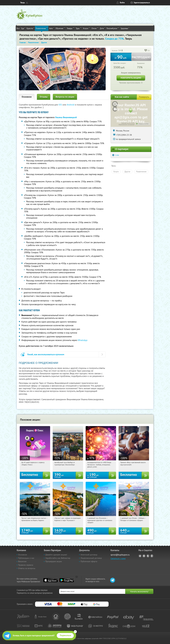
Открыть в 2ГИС (144, 124)
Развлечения (42, 28)
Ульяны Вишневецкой (66, 117)
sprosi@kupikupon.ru (120, 555)
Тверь (23, 3)
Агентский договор (89, 555)
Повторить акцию (131, 78)
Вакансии (22, 561)
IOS (60, 105)
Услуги (86, 28)
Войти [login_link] (122, 3)
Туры (79, 28)
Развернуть (144, 97)
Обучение (60, 28)
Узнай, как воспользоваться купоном (46, 354)
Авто (52, 28)
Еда (23, 28)
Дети (102, 28)
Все (18, 28)
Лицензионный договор (91, 558)
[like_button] (146, 51)
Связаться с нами (118, 558)
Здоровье (125, 28)
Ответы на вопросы (27, 568)
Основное (27, 97)
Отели (95, 28)
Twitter (148, 556)
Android (71, 105)
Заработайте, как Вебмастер (58, 558)
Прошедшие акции (54, 561)
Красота (30, 28)
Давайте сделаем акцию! (56, 555)
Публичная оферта (89, 561)
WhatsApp (83, 340)
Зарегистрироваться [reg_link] (142, 3)
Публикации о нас (26, 558)
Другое (127, 172)
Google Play (67, 580)
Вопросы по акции (65, 97)
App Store (50, 580)
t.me (117, 155)
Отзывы (44, 97)
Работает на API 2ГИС (128, 123)
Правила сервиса (26, 565)
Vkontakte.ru (144, 556)
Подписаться (65, 635)
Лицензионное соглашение (127, 125)
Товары (70, 28)
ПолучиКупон (113, 28)
